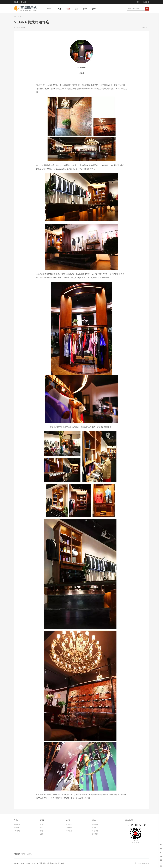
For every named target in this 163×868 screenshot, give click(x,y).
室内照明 (17, 828)
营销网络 (95, 824)
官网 (23, 854)
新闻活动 (69, 824)
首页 (15, 17)
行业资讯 (69, 831)
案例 (20, 17)
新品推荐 (17, 824)
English (24, 2)
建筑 (41, 824)
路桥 (41, 831)
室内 (41, 834)
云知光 (29, 854)
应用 (42, 820)
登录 (138, 2)
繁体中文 (17, 2)
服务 (94, 820)
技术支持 (95, 828)
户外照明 (17, 831)
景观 (41, 828)
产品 (16, 820)
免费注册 (146, 2)
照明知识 (95, 834)
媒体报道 (69, 828)
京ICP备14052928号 (142, 863)
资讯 (68, 820)
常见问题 (95, 831)
